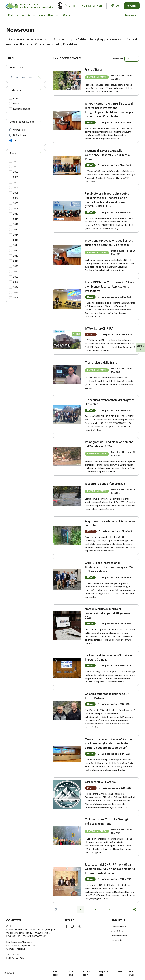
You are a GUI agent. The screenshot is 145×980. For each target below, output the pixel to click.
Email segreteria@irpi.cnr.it (19, 942)
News (16, 103)
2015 (16, 240)
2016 (16, 245)
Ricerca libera (17, 67)
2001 (16, 166)
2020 (16, 266)
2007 (16, 198)
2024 (16, 287)
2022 (16, 277)
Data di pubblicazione (22, 122)
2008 (16, 203)
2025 (16, 292)
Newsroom (131, 15)
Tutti (16, 140)
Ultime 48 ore (20, 130)
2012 (16, 224)
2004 (16, 182)
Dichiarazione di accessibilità (119, 929)
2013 (16, 229)
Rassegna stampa (22, 109)
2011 (16, 219)
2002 (16, 172)
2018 (16, 256)
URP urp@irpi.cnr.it (16, 949)
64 (110, 909)
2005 (16, 187)
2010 (16, 214)
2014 (16, 235)
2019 (16, 261)
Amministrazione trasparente (119, 938)
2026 (16, 298)
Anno (13, 153)
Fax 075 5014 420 (15, 958)
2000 (16, 161)
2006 (16, 193)
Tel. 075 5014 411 (15, 954)
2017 (16, 250)
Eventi (16, 98)
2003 (16, 177)
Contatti (68, 15)
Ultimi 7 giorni (20, 135)
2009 (16, 208)
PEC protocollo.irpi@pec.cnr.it (21, 945)
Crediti (120, 971)
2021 (16, 271)
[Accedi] (132, 6)
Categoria (16, 90)
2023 (16, 282)
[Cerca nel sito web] (70, 6)
